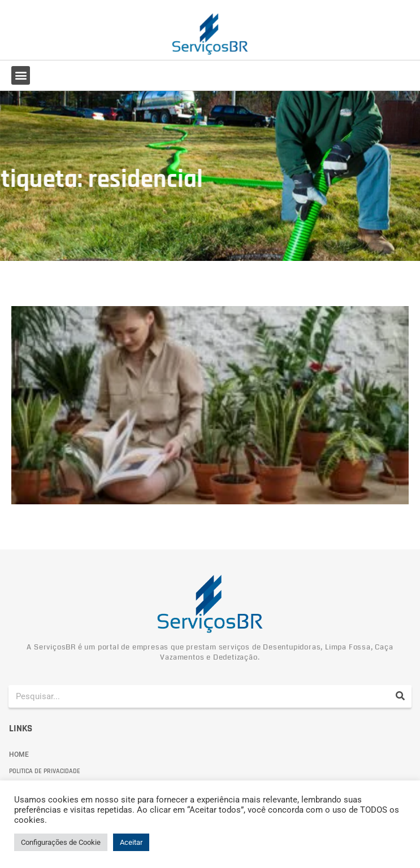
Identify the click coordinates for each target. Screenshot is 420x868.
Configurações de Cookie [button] (61, 842)
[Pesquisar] (400, 696)
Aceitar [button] (131, 842)
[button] (21, 75)
